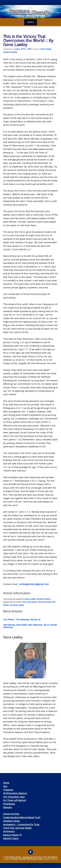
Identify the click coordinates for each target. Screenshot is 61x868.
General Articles (10, 52)
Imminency (9, 831)
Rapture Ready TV (12, 835)
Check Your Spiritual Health (17, 828)
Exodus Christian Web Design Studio (27, 859)
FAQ (5, 786)
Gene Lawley (46, 49)
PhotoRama (9, 804)
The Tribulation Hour (14, 797)
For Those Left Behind (15, 800)
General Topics (11, 838)
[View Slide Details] (30, 12)
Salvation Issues (11, 821)
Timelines (8, 790)
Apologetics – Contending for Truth (21, 824)
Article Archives (11, 814)
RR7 (30, 49)
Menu (31, 22)
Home (6, 783)
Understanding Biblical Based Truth (22, 817)
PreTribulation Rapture (15, 793)
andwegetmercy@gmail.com (34, 584)
